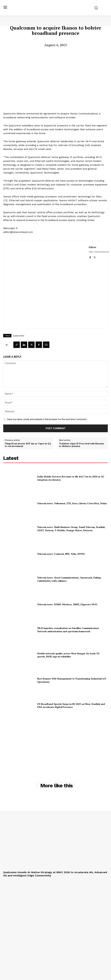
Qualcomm (19, 336)
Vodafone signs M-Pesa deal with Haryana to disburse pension (82, 445)
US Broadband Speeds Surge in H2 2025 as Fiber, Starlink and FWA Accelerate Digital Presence (71, 706)
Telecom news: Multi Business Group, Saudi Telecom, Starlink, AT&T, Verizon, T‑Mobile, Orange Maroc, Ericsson (71, 529)
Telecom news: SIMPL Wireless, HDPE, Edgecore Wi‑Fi (67, 604)
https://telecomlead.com (99, 252)
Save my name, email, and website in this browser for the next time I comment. (47, 419)
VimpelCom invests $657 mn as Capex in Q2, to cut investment (28, 445)
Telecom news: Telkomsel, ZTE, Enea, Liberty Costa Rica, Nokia (72, 503)
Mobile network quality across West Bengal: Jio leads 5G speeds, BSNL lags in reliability (68, 655)
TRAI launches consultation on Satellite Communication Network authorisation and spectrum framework (68, 630)
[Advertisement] (55, 742)
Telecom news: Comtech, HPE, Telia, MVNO (61, 554)
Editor (93, 247)
